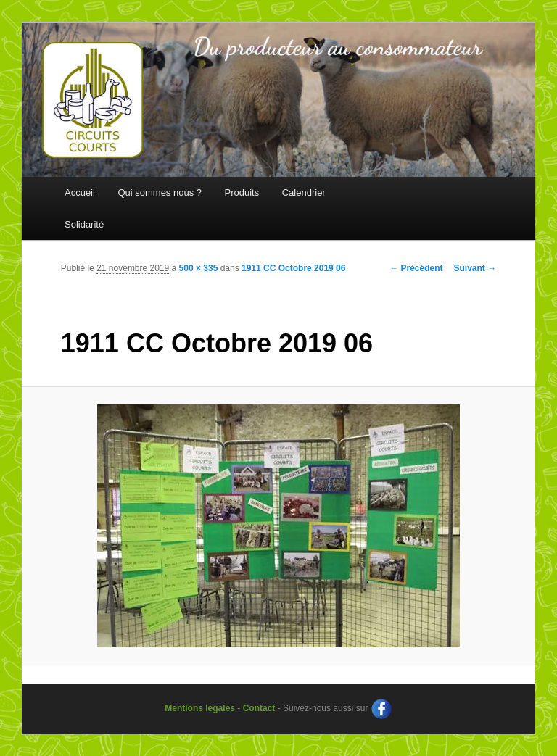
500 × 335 (199, 268)
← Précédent (416, 268)
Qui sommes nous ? (160, 192)
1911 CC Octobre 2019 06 (293, 268)
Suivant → (475, 268)
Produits (242, 192)
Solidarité (84, 224)
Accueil (80, 192)
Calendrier (304, 192)
